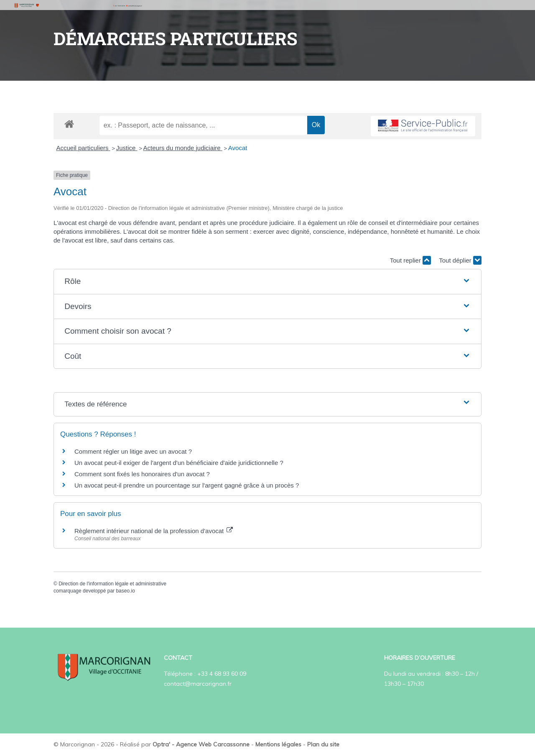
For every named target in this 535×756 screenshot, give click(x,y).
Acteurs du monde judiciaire (183, 148)
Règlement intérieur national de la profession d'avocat (154, 531)
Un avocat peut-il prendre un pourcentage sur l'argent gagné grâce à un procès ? (187, 485)
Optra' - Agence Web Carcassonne (201, 744)
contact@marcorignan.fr (198, 684)
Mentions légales (278, 744)
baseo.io (125, 591)
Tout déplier (460, 260)
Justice (127, 148)
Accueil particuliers (83, 148)
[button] (267, 282)
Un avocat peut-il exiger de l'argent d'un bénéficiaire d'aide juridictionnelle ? (179, 463)
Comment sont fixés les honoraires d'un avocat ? (142, 474)
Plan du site (323, 744)
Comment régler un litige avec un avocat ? (133, 451)
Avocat (238, 148)
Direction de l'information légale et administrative (112, 584)
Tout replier (410, 260)
